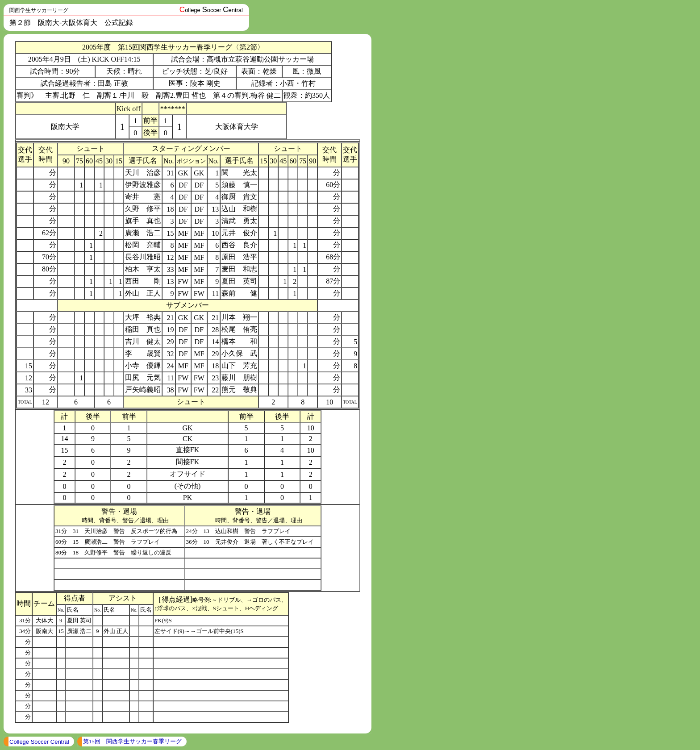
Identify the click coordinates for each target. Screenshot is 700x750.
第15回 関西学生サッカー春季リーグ (132, 741)
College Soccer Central (39, 742)
